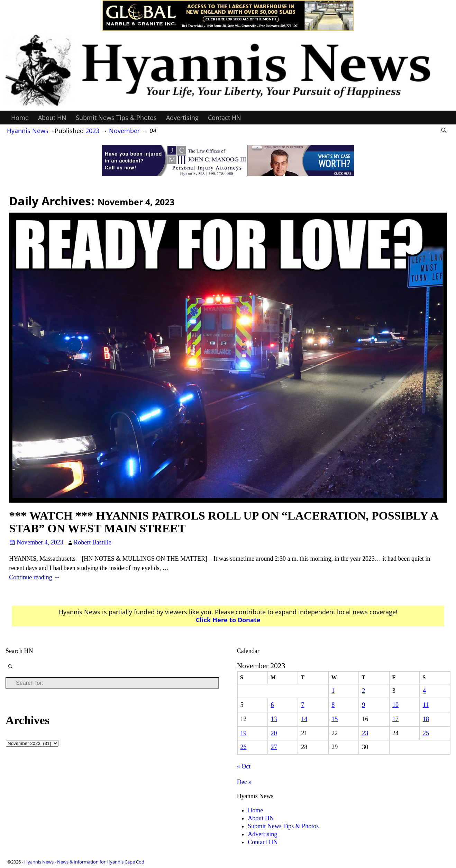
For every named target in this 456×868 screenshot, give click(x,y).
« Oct (244, 766)
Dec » (244, 782)
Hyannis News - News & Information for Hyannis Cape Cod (84, 862)
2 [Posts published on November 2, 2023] (363, 691)
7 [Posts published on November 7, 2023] (303, 705)
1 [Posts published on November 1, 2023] (333, 691)
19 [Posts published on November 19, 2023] (244, 733)
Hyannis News (28, 131)
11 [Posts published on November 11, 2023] (426, 705)
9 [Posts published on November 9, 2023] (363, 705)
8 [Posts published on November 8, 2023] (333, 705)
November (124, 131)
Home (20, 118)
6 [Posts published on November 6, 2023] (272, 705)
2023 (92, 131)
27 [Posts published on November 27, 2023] (274, 747)
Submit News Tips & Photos (116, 118)
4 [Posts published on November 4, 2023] (424, 691)
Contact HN (225, 118)
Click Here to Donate (228, 620)
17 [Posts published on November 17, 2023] (395, 719)
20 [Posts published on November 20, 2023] (274, 733)
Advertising (182, 118)
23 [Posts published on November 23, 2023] (365, 733)
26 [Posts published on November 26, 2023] (244, 747)
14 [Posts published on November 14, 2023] (304, 719)
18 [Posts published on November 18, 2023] (426, 719)
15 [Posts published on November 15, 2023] (335, 719)
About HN (52, 118)
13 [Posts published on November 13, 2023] (274, 719)
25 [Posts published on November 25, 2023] (426, 733)
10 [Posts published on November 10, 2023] (395, 705)
